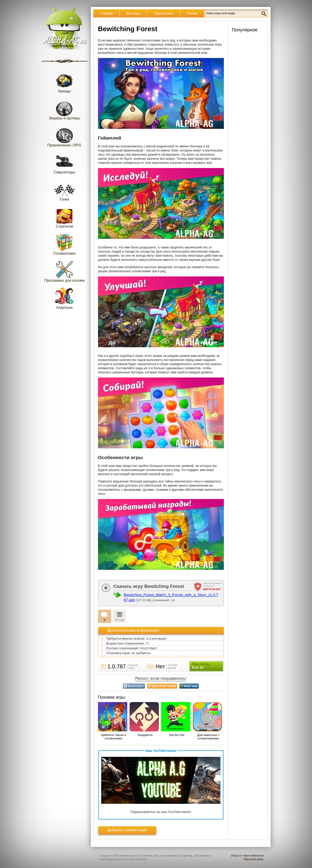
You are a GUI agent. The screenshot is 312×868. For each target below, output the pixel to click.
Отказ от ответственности (247, 856)
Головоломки (64, 244)
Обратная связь (253, 859)
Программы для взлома (64, 271)
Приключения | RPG (64, 136)
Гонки (65, 190)
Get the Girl (176, 735)
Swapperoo (145, 735)
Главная (107, 13)
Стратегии (65, 217)
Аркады (65, 82)
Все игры (133, 13)
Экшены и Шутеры (65, 109)
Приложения (163, 13)
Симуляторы (65, 163)
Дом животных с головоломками (208, 737)
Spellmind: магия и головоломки (113, 737)
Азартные (65, 298)
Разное (192, 13)
